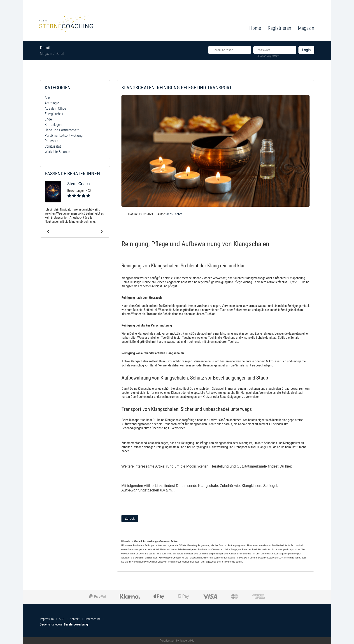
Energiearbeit (54, 114)
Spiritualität (53, 146)
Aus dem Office (55, 108)
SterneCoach (79, 184)
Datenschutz (93, 619)
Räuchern (51, 141)
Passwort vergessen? (268, 56)
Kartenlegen (53, 125)
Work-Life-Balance (57, 152)
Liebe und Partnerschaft (62, 130)
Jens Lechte (174, 214)
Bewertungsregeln (51, 624)
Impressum (47, 619)
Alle (47, 98)
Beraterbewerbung (76, 624)
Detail (60, 54)
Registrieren (279, 28)
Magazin (46, 54)
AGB (62, 619)
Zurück (130, 518)
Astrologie (52, 103)
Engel (49, 119)
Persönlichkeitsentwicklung (64, 136)
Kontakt (75, 619)
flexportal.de (187, 641)
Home (255, 28)
